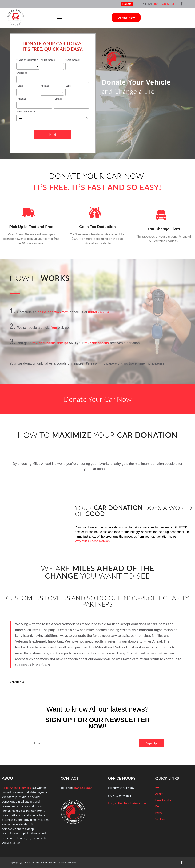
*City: (28, 89)
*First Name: (52, 63)
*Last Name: (77, 63)
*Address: (53, 76)
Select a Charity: (53, 116)
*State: (52, 90)
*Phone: (34, 102)
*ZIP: (77, 89)
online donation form (53, 312)
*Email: (71, 102)
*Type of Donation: (28, 64)
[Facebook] (182, 4)
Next (53, 134)
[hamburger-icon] (60, 18)
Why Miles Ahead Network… (94, 541)
